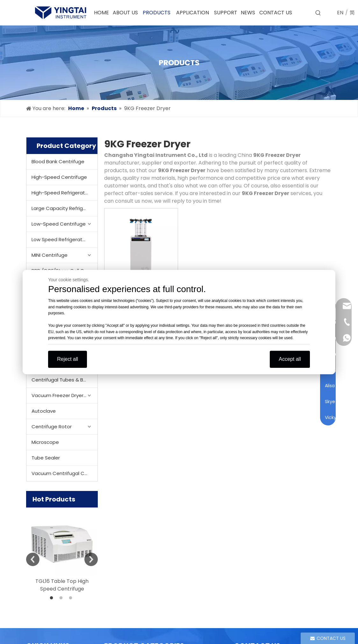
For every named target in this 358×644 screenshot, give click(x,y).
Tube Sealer (46, 458)
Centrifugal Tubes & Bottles (64, 380)
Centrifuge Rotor (52, 427)
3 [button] (72, 598)
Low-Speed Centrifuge (59, 224)
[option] (62, 550)
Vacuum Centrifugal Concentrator (64, 473)
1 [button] (53, 598)
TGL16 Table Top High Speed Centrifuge (62, 585)
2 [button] (62, 598)
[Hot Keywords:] (318, 13)
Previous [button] (33, 559)
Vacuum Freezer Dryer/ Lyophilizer (64, 395)
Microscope (45, 442)
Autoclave (44, 411)
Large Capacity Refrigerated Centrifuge (64, 208)
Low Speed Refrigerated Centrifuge (64, 239)
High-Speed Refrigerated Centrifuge (64, 193)
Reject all (68, 359)
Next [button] (91, 559)
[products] (179, 63)
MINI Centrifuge (50, 255)
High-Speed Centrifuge (59, 177)
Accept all (290, 359)
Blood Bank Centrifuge (58, 161)
